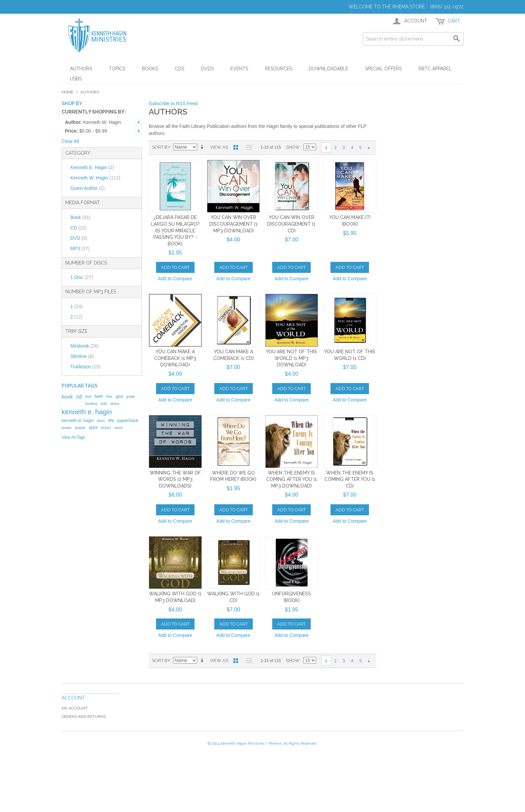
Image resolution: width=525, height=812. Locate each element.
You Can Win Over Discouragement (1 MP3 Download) (234, 224)
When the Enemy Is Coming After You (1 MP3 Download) (292, 479)
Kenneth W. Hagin (95, 178)
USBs (76, 79)
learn (101, 421)
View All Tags (73, 437)
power (67, 428)
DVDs (207, 69)
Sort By (161, 147)
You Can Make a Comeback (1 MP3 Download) (175, 358)
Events (239, 69)
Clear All (70, 141)
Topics (117, 69)
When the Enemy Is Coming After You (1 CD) (350, 479)
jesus (115, 403)
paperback (128, 420)
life (111, 420)
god (119, 396)
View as (219, 147)
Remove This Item (139, 122)
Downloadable (328, 69)
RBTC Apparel (435, 69)
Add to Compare (175, 279)
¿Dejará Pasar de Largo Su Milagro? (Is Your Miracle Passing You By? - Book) (175, 230)
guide (131, 396)
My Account (75, 708)
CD (79, 228)
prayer (80, 428)
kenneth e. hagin (87, 412)
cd (79, 397)
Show (293, 147)
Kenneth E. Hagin (92, 167)
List (247, 147)
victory (106, 428)
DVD (79, 238)
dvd (88, 396)
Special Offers (383, 69)
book (67, 397)
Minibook (85, 346)
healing (91, 403)
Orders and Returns (84, 717)
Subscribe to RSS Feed (173, 103)
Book (81, 217)
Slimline (82, 356)
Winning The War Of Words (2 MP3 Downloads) (175, 479)
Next (369, 148)
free (109, 396)
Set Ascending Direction (203, 147)
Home (67, 92)
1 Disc (82, 277)
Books (150, 69)
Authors (81, 69)
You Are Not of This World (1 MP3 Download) (291, 358)
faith (99, 396)
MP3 (80, 248)
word (119, 428)
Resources (278, 69)
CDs (179, 69)
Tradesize (85, 367)
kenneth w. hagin (78, 420)
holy (104, 403)
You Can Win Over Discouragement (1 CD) (291, 224)
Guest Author (88, 188)
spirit (93, 428)
